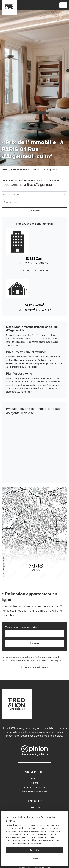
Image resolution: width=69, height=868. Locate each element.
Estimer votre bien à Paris (34, 787)
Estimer (35, 643)
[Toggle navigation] (63, 5)
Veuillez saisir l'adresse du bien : (23, 627)
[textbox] (33, 195)
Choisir (35, 859)
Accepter (34, 850)
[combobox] (34, 195)
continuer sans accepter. (31, 844)
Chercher (35, 211)
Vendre (34, 778)
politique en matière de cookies (40, 837)
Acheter (34, 783)
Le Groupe (34, 807)
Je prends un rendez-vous (34, 667)
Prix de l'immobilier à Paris (34, 792)
